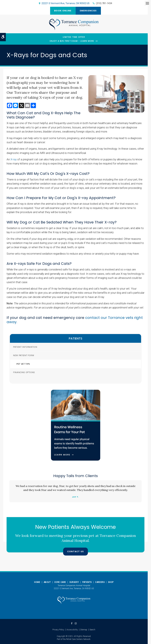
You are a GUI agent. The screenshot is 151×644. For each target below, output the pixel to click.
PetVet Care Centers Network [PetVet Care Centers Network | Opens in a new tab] (78, 639)
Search (92, 630)
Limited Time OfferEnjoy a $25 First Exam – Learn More (72, 39)
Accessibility (72, 630)
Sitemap (84, 630)
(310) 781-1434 (104, 3)
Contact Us (75, 551)
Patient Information (25, 347)
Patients (87, 582)
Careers (100, 582)
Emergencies (88, 11)
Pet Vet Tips (23, 364)
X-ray (14, 159)
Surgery (74, 582)
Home (37, 582)
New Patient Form (24, 355)
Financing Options (24, 372)
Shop (111, 582)
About (47, 582)
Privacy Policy (58, 630)
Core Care (60, 582)
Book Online (63, 11)
